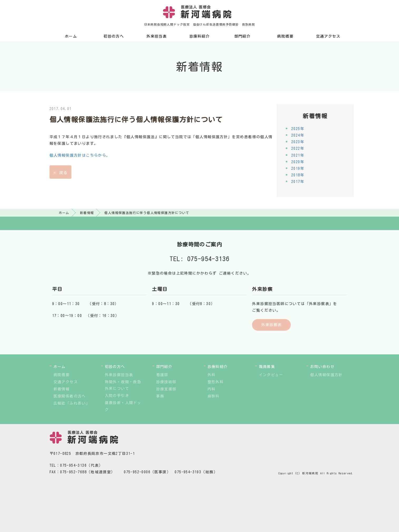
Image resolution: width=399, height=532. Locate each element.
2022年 (298, 148)
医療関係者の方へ (70, 396)
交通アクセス (328, 36)
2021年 (298, 155)
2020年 (298, 162)
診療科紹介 (199, 36)
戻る (60, 172)
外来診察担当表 (119, 375)
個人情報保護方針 (326, 375)
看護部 (162, 375)
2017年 (298, 182)
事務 (160, 396)
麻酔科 (214, 396)
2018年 (298, 175)
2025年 (298, 129)
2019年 (298, 168)
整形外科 (216, 382)
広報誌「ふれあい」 (72, 403)
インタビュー (271, 375)
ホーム (71, 36)
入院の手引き (117, 396)
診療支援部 (166, 389)
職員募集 (267, 367)
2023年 (298, 142)
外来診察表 (271, 325)
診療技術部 (166, 382)
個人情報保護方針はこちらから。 (80, 155)
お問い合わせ (322, 367)
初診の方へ (114, 36)
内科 (212, 389)
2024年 (298, 135)
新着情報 (87, 213)
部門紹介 (243, 36)
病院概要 (285, 36)
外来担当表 (157, 36)
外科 (212, 375)
